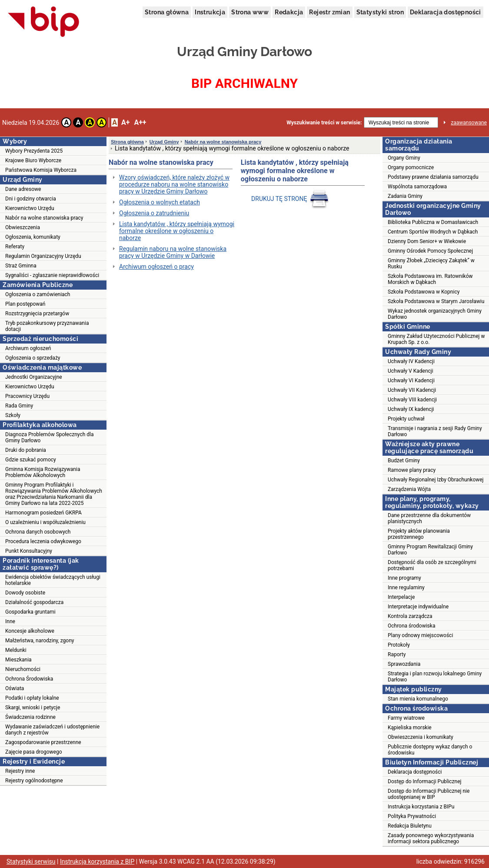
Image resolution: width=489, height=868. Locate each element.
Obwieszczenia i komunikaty (421, 737)
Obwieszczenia (23, 227)
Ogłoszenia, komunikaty (33, 237)
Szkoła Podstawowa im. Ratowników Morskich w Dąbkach (430, 279)
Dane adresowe (23, 189)
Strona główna (167, 12)
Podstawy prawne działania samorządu (433, 177)
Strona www (250, 12)
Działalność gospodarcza (34, 602)
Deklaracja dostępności (446, 12)
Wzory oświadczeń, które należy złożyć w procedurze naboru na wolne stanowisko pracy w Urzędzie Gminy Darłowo (174, 184)
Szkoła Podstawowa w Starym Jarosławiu (436, 301)
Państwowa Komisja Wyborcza (41, 170)
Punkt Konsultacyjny (29, 551)
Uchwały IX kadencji (411, 409)
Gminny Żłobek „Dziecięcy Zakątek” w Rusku (431, 264)
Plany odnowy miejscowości (420, 635)
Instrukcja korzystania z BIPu (421, 807)
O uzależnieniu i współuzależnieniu (45, 522)
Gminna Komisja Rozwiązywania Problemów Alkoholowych (43, 472)
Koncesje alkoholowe (30, 631)
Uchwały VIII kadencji (412, 400)
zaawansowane (469, 123)
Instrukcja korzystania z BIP (97, 861)
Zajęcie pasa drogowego (34, 752)
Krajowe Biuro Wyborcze (33, 160)
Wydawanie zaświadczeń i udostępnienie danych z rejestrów (52, 730)
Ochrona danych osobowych (38, 532)
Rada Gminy (19, 406)
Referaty (15, 247)
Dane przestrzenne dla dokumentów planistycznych (429, 518)
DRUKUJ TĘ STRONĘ (291, 199)
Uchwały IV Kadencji (411, 361)
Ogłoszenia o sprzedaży (33, 358)
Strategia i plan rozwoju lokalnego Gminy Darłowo (435, 677)
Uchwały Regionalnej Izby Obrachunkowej (436, 480)
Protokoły (399, 645)
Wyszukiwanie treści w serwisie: (324, 123)
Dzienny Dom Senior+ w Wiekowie (427, 241)
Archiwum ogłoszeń (28, 348)
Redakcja (289, 12)
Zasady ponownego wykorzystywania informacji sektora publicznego (431, 838)
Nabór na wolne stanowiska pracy (44, 218)
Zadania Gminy (405, 196)
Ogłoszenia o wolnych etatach (160, 202)
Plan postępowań (25, 304)
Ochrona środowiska (411, 626)
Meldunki (16, 650)
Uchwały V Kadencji (411, 371)
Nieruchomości (23, 669)
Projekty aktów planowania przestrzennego (419, 534)
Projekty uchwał (406, 419)
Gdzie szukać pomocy (31, 460)
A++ (140, 122)
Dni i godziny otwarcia (31, 199)
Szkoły (13, 415)
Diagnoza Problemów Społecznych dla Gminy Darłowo (50, 437)
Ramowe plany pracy (412, 470)
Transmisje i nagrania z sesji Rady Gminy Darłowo (435, 431)
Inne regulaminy (406, 588)
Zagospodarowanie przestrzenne (43, 742)
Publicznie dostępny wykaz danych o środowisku (430, 750)
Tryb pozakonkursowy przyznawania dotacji (47, 326)
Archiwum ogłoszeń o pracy (156, 267)
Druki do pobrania (26, 450)
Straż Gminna (21, 266)
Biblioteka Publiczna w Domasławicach (433, 222)
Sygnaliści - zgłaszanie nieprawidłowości (52, 275)
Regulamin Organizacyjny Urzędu (43, 256)
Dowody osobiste (25, 593)
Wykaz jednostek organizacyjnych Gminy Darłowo (435, 314)
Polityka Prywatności (412, 816)
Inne (10, 621)
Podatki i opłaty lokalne (32, 698)
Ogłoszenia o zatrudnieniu (154, 213)
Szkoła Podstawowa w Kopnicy (424, 292)
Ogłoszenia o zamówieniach (38, 294)
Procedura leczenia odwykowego (43, 541)
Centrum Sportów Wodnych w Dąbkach (433, 232)
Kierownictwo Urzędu (30, 208)
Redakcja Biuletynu (410, 826)
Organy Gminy (404, 158)
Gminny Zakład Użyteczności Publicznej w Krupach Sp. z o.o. (436, 339)
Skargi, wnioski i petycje (33, 708)
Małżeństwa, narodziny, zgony (40, 641)
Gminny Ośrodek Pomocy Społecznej (430, 251)
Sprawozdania (404, 664)
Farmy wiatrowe (406, 718)
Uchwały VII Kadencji (412, 390)
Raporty (397, 654)
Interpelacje (401, 597)
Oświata (15, 688)
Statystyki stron (380, 12)
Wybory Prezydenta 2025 (34, 151)
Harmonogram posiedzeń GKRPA (43, 513)
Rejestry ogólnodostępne (34, 781)
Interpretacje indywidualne (418, 607)
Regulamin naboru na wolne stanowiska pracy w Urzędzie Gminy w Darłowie (173, 252)
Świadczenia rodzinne (30, 717)
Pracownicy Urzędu (27, 396)
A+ (125, 122)
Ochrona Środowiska (29, 679)
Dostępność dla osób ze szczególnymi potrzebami (432, 565)
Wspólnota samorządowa (417, 187)
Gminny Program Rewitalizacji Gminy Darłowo (430, 550)
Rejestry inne (20, 771)
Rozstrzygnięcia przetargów (37, 314)
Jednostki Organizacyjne (34, 377)
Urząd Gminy (164, 142)
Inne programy (404, 578)
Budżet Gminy (404, 461)
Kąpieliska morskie (410, 728)
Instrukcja (210, 12)
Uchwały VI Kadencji (411, 381)
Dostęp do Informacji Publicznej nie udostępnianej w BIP (429, 794)
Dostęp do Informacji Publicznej (424, 781)
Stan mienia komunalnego (418, 699)
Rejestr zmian (329, 12)
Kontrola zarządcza (410, 616)
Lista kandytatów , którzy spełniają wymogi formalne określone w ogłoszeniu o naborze (177, 231)
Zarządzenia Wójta (409, 489)
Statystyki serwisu (31, 861)
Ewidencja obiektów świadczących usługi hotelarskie (53, 580)
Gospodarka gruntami (30, 612)
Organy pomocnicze (411, 167)
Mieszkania (18, 660)
